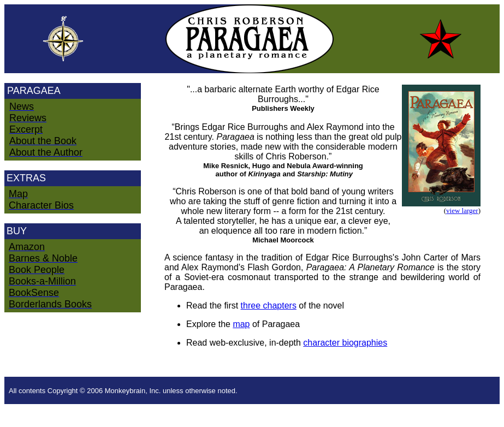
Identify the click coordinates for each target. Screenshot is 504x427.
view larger (462, 210)
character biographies (345, 343)
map (241, 324)
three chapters (269, 306)
